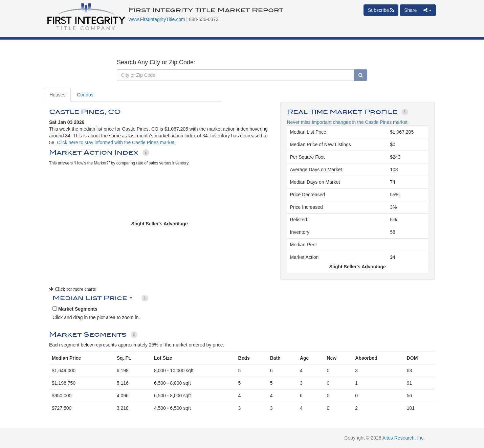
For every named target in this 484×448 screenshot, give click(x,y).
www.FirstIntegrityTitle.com (157, 19)
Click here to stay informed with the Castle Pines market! (116, 142)
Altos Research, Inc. (404, 438)
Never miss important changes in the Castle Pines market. (348, 122)
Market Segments (75, 309)
